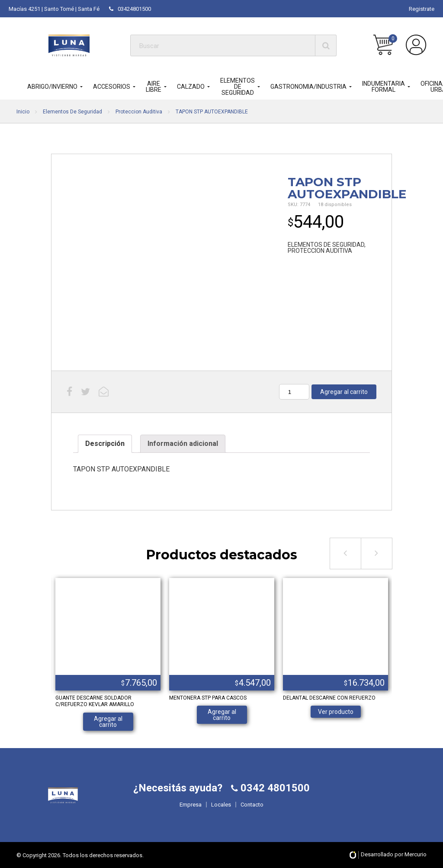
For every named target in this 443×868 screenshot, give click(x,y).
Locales (221, 805)
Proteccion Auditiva (139, 112)
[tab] (105, 444)
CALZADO (191, 87)
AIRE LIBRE (154, 87)
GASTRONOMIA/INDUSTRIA (308, 87)
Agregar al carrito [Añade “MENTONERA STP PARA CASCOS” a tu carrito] (222, 715)
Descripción (105, 444)
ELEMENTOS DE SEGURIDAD (238, 87)
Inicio (23, 112)
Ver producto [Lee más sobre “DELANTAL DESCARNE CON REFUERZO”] (336, 712)
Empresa (191, 805)
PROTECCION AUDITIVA (320, 251)
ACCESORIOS (112, 87)
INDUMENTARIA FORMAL (384, 87)
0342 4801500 (274, 788)
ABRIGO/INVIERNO (52, 87)
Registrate (422, 9)
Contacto (252, 805)
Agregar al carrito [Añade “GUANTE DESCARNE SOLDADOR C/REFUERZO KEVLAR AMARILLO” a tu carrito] (108, 722)
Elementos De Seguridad (72, 112)
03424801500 (130, 9)
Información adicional (183, 444)
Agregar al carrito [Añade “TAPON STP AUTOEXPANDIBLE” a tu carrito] (344, 392)
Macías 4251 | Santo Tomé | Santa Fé (54, 9)
